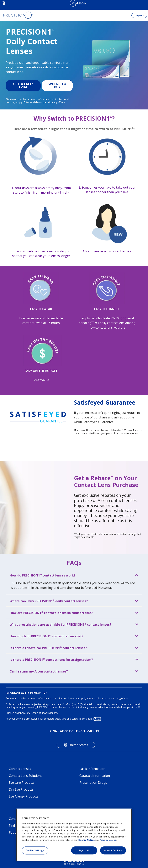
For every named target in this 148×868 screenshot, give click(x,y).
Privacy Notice (108, 840)
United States (78, 745)
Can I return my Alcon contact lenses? (39, 671)
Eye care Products (22, 783)
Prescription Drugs (93, 783)
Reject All (84, 850)
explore (140, 15)
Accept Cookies (113, 850)
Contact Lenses (20, 769)
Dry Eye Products (21, 789)
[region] (74, 835)
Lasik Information (92, 769)
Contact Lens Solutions (26, 776)
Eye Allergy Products (24, 796)
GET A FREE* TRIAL (23, 86)
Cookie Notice (86, 840)
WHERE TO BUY (57, 86)
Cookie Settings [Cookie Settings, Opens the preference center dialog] (35, 850)
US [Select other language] (4, 3)
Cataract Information (95, 776)
